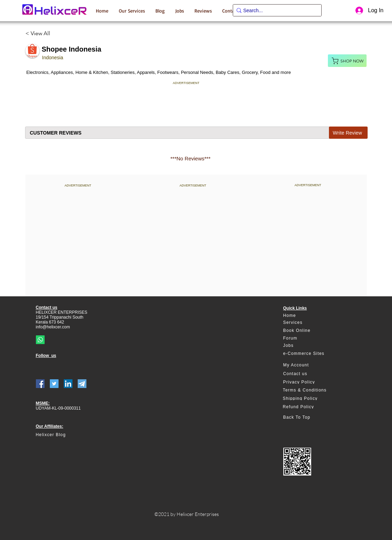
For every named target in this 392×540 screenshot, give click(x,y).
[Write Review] (348, 133)
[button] (132, 10)
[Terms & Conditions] (308, 390)
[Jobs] (309, 346)
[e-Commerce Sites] (309, 354)
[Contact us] (309, 374)
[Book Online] (309, 331)
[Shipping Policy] (308, 398)
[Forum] (309, 338)
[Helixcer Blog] (66, 435)
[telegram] (82, 384)
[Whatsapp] (40, 340)
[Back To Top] (309, 417)
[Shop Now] (347, 61)
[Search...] (275, 11)
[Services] (309, 323)
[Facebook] (40, 384)
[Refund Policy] (308, 407)
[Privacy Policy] (309, 382)
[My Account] (309, 365)
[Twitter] (54, 384)
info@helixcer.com (53, 327)
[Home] (309, 316)
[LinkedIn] (68, 384)
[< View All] (41, 33)
